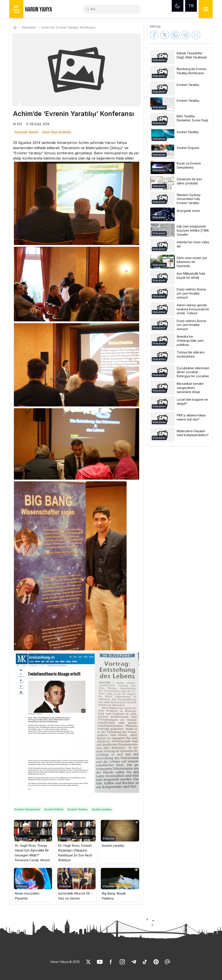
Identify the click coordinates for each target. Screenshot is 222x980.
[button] (33, 841)
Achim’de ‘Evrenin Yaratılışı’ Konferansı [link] (68, 27)
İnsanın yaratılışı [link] (113, 845)
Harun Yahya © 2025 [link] (65, 962)
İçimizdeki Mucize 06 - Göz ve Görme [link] (75, 896)
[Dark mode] (178, 6)
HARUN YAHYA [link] (39, 10)
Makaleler (29, 27)
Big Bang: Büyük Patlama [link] (114, 896)
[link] (27, 132)
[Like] (88, 962)
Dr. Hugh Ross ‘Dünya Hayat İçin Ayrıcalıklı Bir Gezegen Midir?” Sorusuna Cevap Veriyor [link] (33, 853)
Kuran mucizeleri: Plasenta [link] (27, 896)
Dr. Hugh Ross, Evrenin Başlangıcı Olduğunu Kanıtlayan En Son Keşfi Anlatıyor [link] (75, 853)
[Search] (114, 9)
